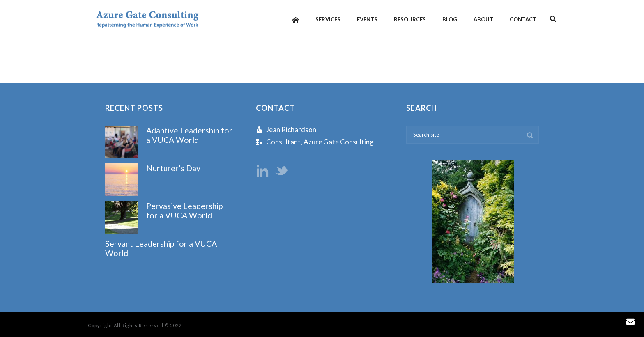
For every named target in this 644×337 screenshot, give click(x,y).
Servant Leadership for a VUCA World (161, 248)
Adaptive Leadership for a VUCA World (189, 135)
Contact (523, 19)
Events (367, 19)
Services (328, 19)
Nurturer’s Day (173, 168)
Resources (410, 19)
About (483, 19)
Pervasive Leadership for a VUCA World (184, 211)
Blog (450, 19)
